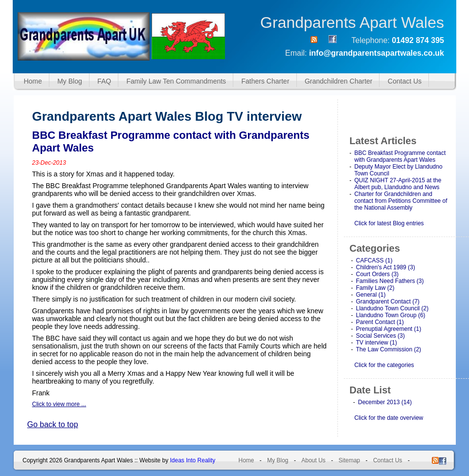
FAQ (104, 81)
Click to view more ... (59, 404)
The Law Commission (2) (389, 349)
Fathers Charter (266, 81)
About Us (313, 460)
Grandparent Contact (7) (388, 302)
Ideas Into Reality (193, 460)
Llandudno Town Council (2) (392, 308)
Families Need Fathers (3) (390, 281)
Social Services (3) (380, 336)
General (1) (371, 295)
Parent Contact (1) (380, 322)
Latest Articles (383, 141)
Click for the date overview (389, 418)
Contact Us (405, 81)
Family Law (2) (375, 288)
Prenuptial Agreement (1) (389, 329)
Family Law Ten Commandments (177, 81)
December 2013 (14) (385, 402)
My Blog (70, 81)
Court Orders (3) (377, 274)
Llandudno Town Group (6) (391, 315)
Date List (370, 390)
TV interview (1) (377, 343)
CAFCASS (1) (374, 260)
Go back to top (53, 424)
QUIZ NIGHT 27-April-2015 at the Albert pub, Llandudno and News (398, 184)
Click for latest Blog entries (389, 223)
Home (33, 81)
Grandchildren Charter (339, 81)
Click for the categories (384, 365)
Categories (375, 248)
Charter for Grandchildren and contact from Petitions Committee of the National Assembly (401, 201)
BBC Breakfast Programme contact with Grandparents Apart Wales (400, 156)
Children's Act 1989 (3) (386, 267)
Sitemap (349, 460)
